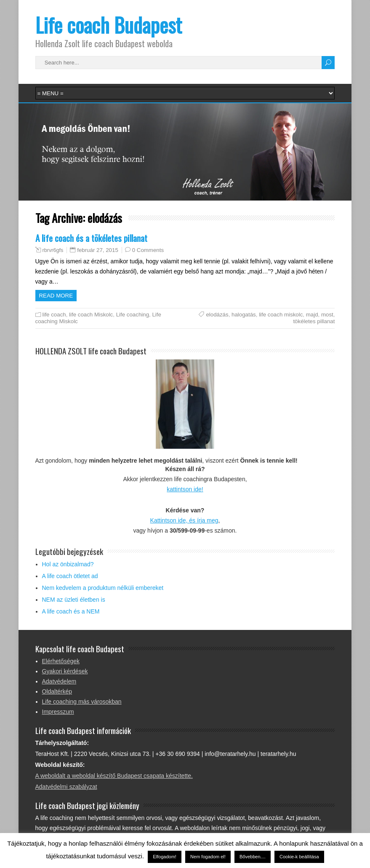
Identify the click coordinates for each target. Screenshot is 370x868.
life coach (54, 315)
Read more (56, 296)
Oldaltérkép (57, 691)
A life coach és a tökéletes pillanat (91, 238)
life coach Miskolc (91, 315)
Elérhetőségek (61, 661)
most (327, 315)
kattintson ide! (185, 489)
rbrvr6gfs (53, 250)
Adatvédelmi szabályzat (66, 787)
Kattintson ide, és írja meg (184, 520)
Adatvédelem (59, 681)
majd (312, 315)
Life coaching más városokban (82, 702)
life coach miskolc (281, 315)
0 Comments (148, 250)
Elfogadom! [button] (165, 857)
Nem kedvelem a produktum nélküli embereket (103, 588)
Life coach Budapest (109, 25)
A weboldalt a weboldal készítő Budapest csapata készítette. (114, 776)
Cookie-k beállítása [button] (299, 857)
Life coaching (133, 315)
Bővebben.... (253, 857)
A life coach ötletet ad (70, 576)
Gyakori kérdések (65, 671)
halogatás (244, 315)
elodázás (217, 315)
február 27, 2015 (98, 250)
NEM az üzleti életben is (74, 600)
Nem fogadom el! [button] (208, 857)
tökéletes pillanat (314, 321)
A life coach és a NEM (71, 611)
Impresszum (58, 712)
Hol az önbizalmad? (68, 564)
